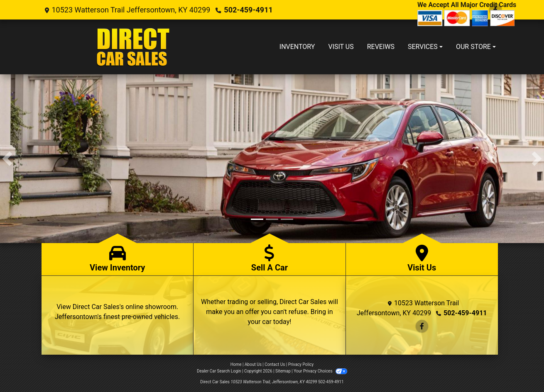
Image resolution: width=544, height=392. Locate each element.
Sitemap (283, 371)
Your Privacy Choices (320, 371)
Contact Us (275, 364)
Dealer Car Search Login (219, 371)
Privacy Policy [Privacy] (301, 364)
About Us (253, 364)
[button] (7, 159)
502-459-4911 (248, 10)
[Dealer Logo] (134, 47)
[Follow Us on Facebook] (422, 326)
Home (236, 364)
